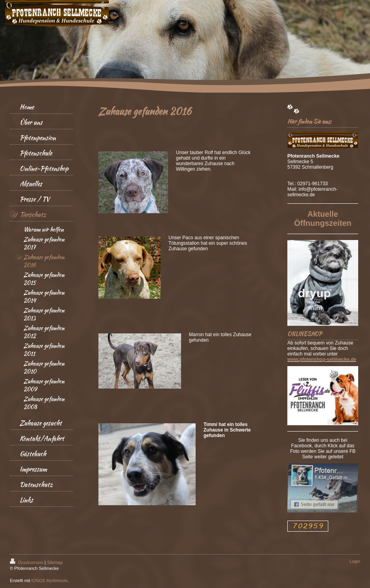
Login (355, 561)
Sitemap (55, 562)
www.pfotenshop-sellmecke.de (322, 359)
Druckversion (27, 562)
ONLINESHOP (305, 334)
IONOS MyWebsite (49, 581)
